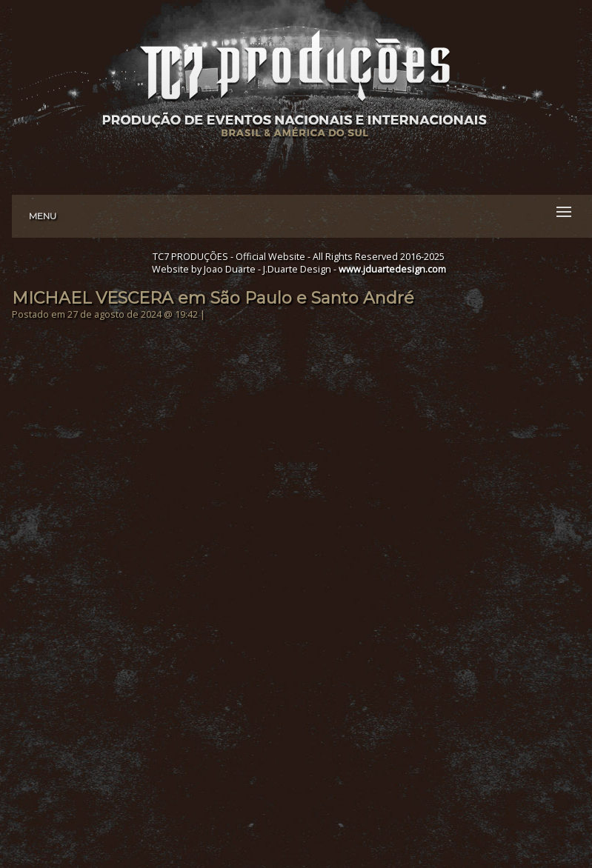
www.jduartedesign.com (392, 269)
